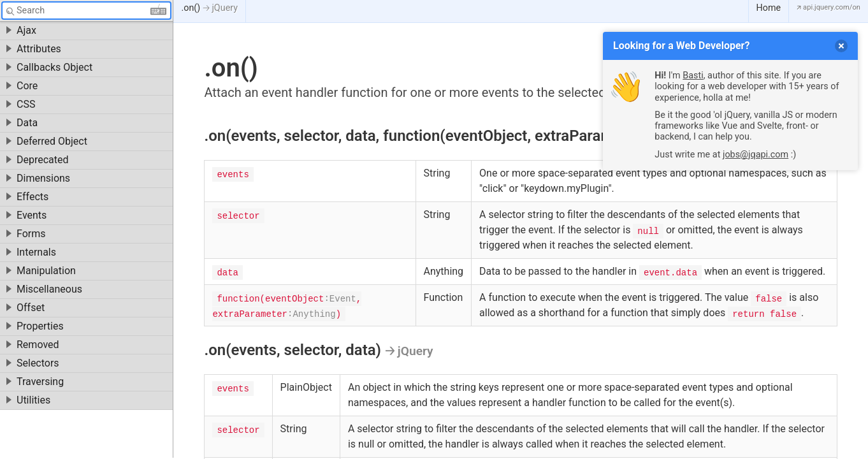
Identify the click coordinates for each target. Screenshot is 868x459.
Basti (693, 76)
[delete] (841, 46)
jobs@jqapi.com (756, 155)
